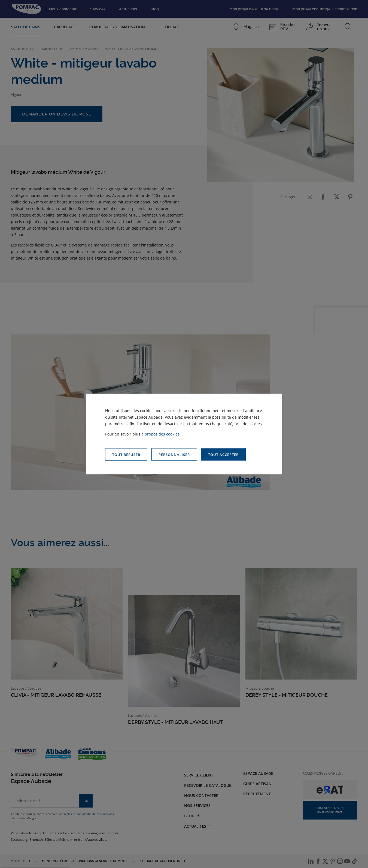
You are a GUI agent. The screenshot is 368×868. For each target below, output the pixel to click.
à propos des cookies (160, 434)
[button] (223, 454)
